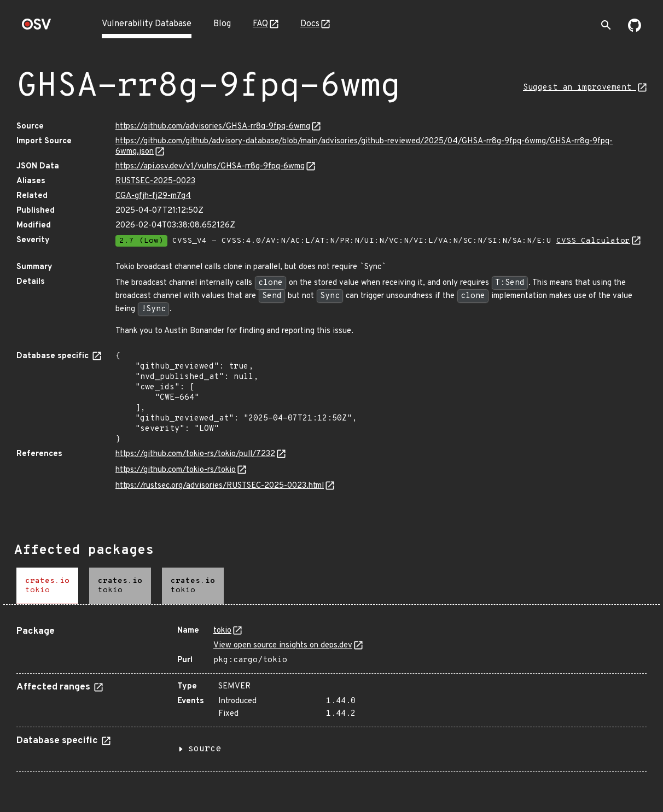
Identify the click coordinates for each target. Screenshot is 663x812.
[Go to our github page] (635, 30)
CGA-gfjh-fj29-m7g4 (153, 196)
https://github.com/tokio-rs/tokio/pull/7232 (195, 454)
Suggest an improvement (580, 88)
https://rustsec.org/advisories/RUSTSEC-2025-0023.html (220, 486)
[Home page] (37, 28)
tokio (222, 631)
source (205, 749)
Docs (310, 24)
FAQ (260, 24)
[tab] (47, 586)
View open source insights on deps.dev (283, 645)
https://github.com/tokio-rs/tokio (176, 470)
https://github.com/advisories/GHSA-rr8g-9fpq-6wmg (213, 127)
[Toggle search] (606, 25)
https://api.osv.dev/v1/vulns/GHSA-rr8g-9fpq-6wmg (210, 167)
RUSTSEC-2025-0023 (155, 181)
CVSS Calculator (593, 241)
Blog (222, 24)
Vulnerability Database (147, 24)
